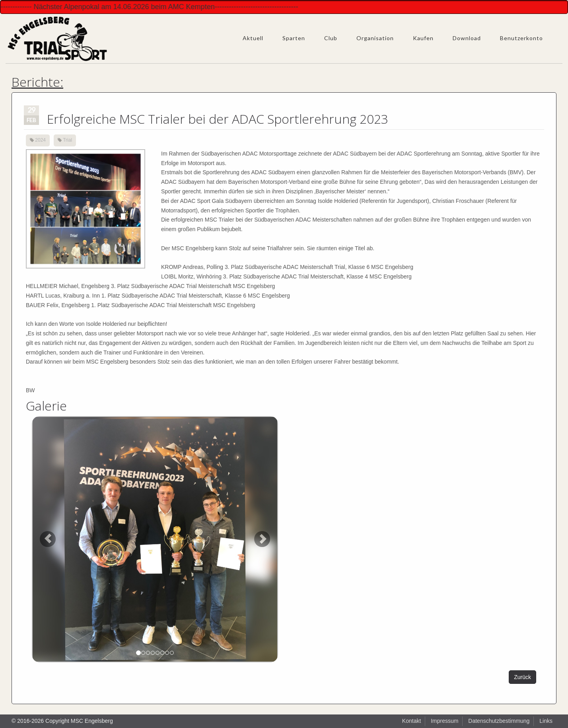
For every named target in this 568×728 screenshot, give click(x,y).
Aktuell (253, 38)
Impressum (444, 721)
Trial (67, 140)
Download (467, 38)
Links (546, 721)
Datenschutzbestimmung (499, 721)
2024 (40, 140)
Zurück (522, 677)
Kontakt (411, 721)
